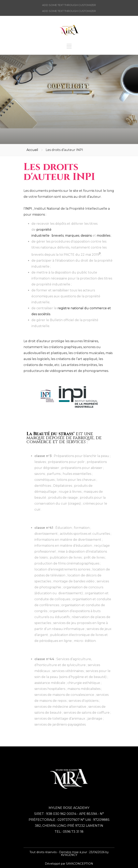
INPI (29, 209)
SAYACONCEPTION (80, 864)
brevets (58, 236)
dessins (86, 236)
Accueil (32, 150)
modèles (103, 236)
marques (72, 236)
